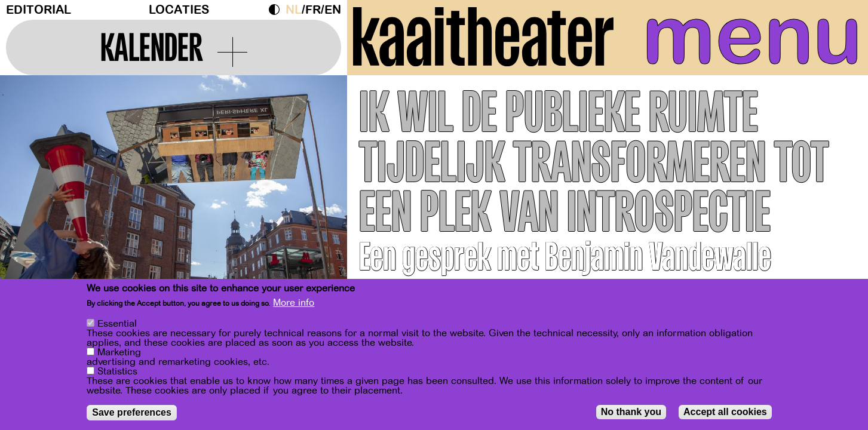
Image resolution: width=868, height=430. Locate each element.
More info (294, 303)
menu (752, 36)
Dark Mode (277, 10)
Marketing (119, 352)
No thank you (631, 412)
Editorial (39, 10)
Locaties (179, 10)
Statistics (117, 371)
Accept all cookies (725, 412)
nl (294, 10)
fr (313, 10)
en (333, 10)
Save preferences (132, 412)
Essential (117, 324)
